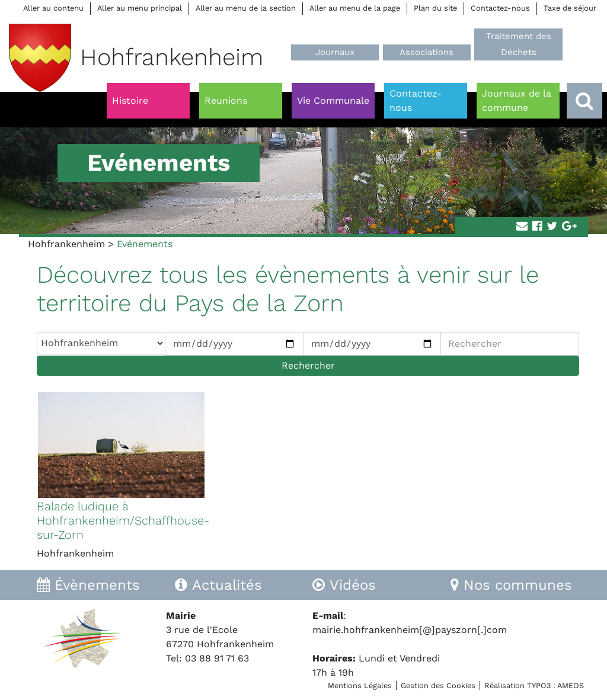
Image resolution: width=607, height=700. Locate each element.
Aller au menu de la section (246, 8)
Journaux (335, 52)
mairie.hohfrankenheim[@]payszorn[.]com (410, 630)
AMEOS (571, 685)
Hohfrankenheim (66, 244)
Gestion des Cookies (438, 685)
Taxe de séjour (570, 8)
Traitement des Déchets (519, 44)
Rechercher (308, 365)
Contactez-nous (500, 8)
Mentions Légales (360, 685)
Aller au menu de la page (355, 8)
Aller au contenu (53, 8)
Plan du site (435, 8)
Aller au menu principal (140, 8)
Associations (427, 52)
